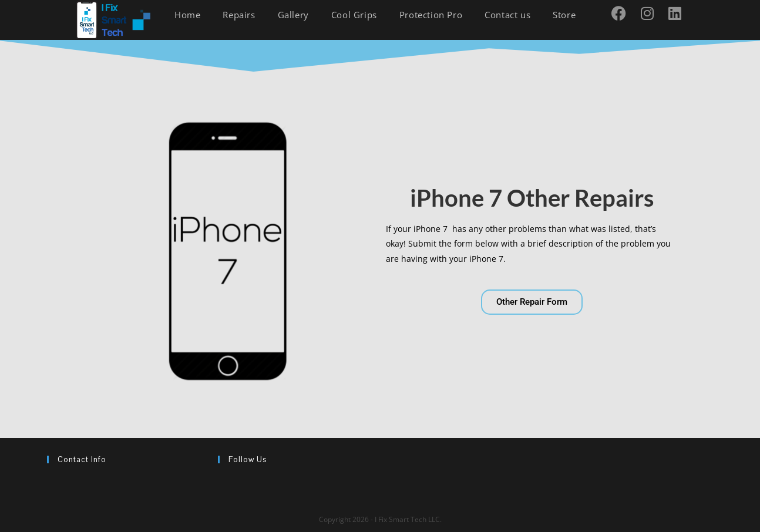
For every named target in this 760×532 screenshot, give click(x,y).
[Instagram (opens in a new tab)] (652, 13)
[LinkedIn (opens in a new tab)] (679, 13)
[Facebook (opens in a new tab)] (623, 13)
